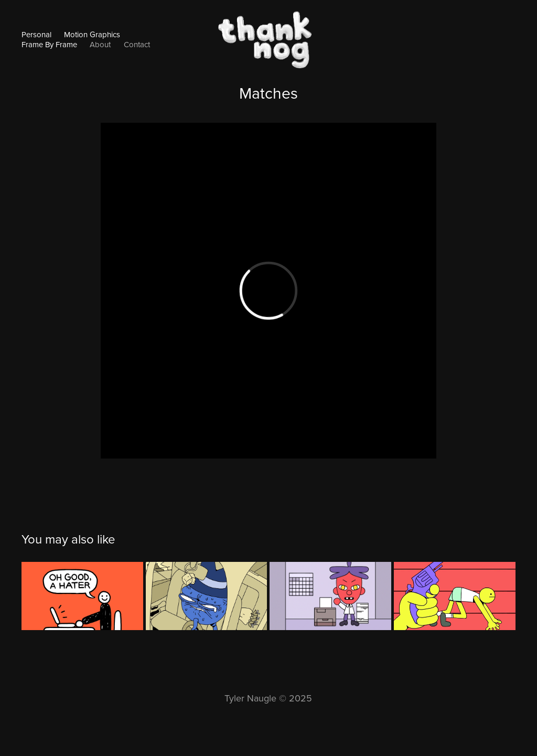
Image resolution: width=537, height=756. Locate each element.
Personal (36, 34)
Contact (137, 44)
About (100, 44)
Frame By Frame (49, 44)
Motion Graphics (92, 34)
